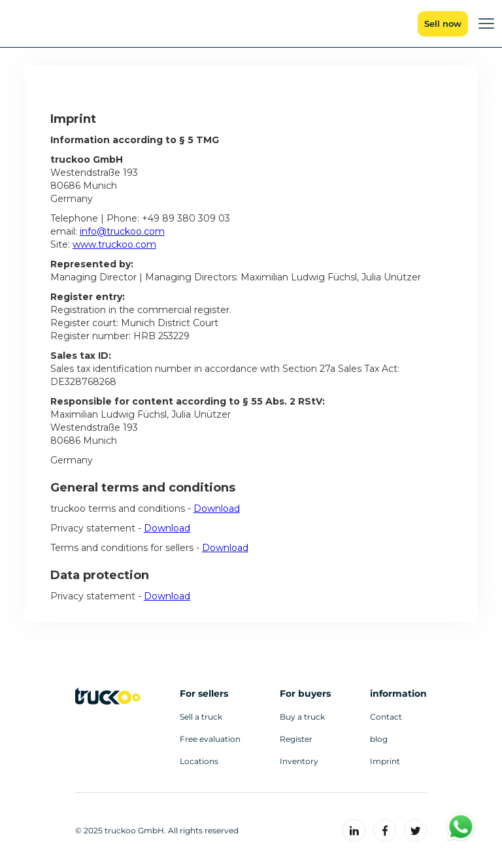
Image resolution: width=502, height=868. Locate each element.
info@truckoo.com (122, 231)
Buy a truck (302, 717)
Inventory (299, 761)
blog (379, 739)
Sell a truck (201, 717)
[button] (486, 24)
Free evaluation (210, 739)
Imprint (385, 761)
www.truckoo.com (114, 244)
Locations (199, 761)
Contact (386, 717)
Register (296, 739)
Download (217, 509)
